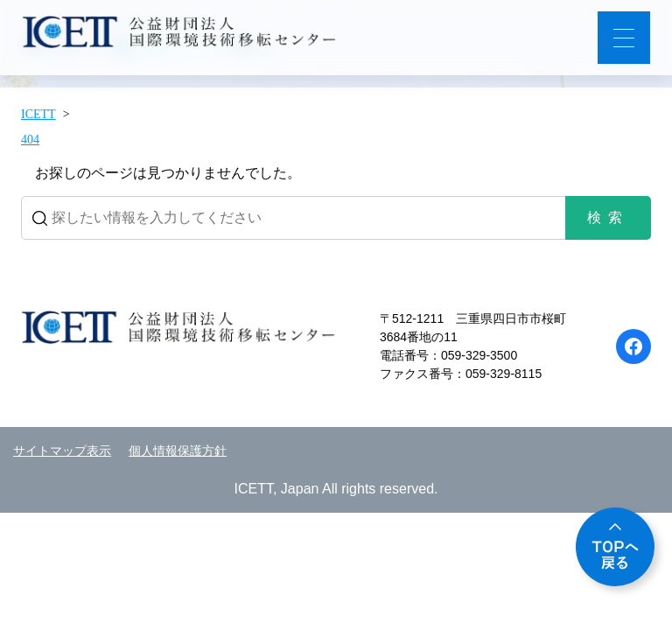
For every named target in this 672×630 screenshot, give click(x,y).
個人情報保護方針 (178, 451)
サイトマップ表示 (62, 451)
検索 (608, 217)
